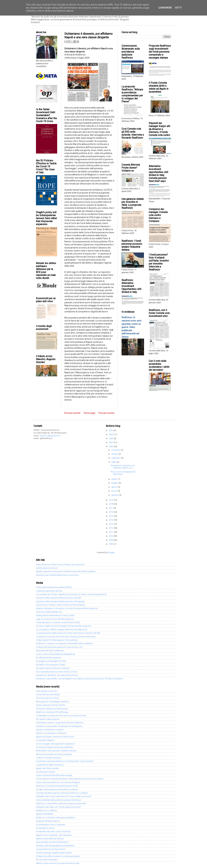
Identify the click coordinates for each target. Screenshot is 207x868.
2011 (111, 532)
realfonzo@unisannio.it (50, 436)
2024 (111, 430)
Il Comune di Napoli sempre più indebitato (55, 747)
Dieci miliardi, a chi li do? (47, 691)
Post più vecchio (106, 413)
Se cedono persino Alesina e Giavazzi (53, 668)
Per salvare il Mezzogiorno (48, 719)
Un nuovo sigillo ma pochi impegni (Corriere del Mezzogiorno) (64, 626)
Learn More (165, 8)
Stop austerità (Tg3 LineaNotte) (50, 651)
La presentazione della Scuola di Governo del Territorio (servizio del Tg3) (68, 633)
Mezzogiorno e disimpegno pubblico (53, 702)
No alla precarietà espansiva (49, 658)
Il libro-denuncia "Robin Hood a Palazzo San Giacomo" (60, 565)
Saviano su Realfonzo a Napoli (50, 730)
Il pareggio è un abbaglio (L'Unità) (51, 661)
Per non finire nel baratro (47, 860)
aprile (114, 487)
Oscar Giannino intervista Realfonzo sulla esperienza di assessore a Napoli (70, 779)
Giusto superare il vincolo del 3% (50, 705)
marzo (114, 491)
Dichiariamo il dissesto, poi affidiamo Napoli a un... (123, 467)
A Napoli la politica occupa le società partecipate (58, 856)
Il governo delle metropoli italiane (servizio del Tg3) (59, 598)
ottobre (115, 454)
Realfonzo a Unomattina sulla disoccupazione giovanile (61, 803)
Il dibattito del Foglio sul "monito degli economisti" (59, 807)
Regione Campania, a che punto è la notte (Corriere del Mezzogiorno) (67, 608)
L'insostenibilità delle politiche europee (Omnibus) (58, 800)
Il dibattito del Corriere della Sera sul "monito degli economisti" (64, 796)
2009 (111, 540)
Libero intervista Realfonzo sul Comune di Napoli (58, 782)
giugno (115, 479)
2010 (111, 536)
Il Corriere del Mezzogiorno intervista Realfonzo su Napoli (62, 793)
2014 (111, 520)
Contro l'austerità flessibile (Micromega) (54, 775)
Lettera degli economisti (47, 568)
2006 (111, 544)
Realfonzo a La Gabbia (46, 810)
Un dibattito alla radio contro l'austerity (53, 832)
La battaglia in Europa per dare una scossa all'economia (61, 716)
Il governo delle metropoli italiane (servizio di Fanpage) (60, 601)
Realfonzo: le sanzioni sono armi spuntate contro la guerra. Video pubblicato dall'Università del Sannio (131, 327)
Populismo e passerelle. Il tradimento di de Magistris (59, 726)
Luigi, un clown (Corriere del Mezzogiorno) (55, 619)
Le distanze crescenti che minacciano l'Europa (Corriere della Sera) (66, 637)
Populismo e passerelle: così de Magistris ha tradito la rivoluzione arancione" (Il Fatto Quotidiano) (79, 679)
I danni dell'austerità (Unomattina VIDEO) (54, 587)
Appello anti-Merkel (45, 814)
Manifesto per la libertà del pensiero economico (57, 575)
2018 (111, 504)
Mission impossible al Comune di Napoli (54, 754)
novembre (116, 450)
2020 (111, 446)
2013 (111, 524)
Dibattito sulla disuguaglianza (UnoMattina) (55, 846)
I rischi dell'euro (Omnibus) (48, 694)
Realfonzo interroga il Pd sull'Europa (52, 712)
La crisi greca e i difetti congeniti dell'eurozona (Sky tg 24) (62, 629)
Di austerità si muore (45, 828)
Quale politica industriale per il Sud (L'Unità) (55, 615)
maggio (115, 483)
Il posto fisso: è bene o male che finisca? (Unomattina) (60, 605)
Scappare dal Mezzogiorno (48, 821)
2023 (111, 434)
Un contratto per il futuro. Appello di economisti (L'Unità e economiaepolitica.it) (71, 594)
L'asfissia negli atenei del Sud (49, 591)
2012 (111, 528)
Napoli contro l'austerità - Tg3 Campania (54, 835)
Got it (178, 8)
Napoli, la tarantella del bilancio (50, 839)
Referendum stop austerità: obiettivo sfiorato (56, 751)
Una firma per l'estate (45, 772)
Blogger (111, 552)
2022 (111, 438)
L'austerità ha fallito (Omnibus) (50, 765)
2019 (111, 500)
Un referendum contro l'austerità (50, 825)
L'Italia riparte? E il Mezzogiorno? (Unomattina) (57, 640)
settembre (116, 458)
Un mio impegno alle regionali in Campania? (55, 744)
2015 (111, 516)
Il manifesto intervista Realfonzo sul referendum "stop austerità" (65, 761)
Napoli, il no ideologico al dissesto (51, 733)
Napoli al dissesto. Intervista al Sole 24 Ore (55, 737)
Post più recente (72, 413)
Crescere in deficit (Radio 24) (49, 612)
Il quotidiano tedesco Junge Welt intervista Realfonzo (60, 723)
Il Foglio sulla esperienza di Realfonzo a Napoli (57, 789)
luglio (114, 462)
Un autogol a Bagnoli (45, 740)
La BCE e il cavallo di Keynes (49, 758)
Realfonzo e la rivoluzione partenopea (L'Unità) (57, 786)
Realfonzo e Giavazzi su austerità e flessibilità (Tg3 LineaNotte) (64, 643)
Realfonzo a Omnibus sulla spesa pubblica (55, 818)
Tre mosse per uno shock (47, 698)
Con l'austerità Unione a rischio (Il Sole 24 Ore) (57, 672)
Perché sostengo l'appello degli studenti (54, 853)
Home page (89, 413)
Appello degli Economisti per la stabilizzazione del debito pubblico (66, 571)
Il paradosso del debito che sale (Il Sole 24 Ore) (57, 675)
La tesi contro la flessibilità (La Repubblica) (55, 654)
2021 (111, 442)
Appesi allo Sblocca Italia (47, 768)
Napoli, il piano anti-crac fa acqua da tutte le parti (58, 863)
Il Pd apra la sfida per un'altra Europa (52, 709)
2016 (111, 512)
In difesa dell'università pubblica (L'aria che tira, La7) (59, 647)
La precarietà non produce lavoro (51, 849)
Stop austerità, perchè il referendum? (52, 842)
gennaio (115, 495)
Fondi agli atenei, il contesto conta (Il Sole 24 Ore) (58, 622)
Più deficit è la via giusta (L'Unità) (50, 665)
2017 (111, 508)
